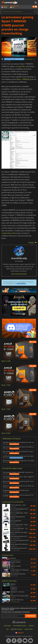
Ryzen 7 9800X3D (23, 79)
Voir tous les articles (19, 274)
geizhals (22, 66)
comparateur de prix (9, 233)
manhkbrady (29, 59)
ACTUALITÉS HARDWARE (14, 59)
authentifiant (21, 283)
